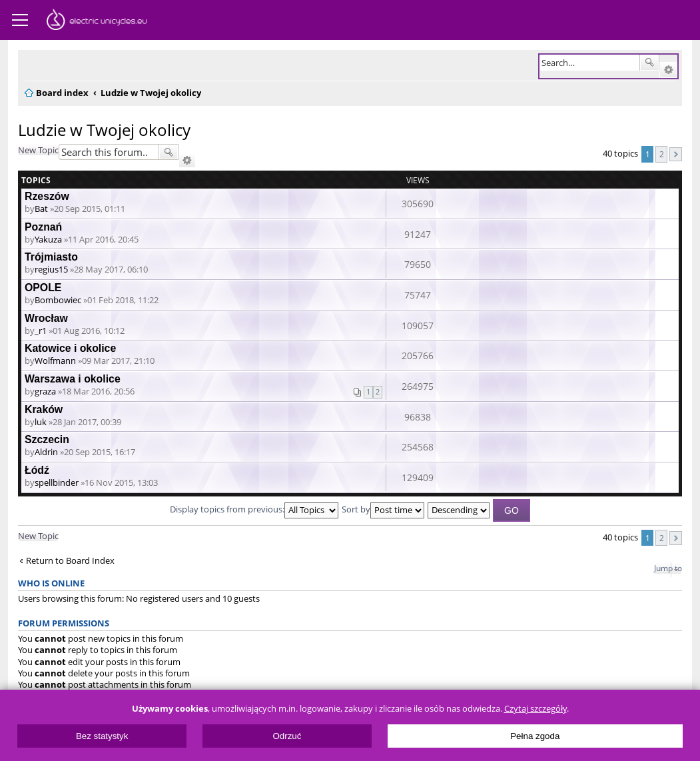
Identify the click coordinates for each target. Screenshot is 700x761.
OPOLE (43, 288)
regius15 (51, 269)
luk (41, 422)
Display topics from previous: (254, 509)
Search (649, 63)
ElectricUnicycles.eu (97, 21)
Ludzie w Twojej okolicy (104, 130)
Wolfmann (55, 361)
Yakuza (48, 239)
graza (45, 391)
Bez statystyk (102, 736)
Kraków (44, 409)
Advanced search (668, 70)
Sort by (383, 509)
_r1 (41, 331)
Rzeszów (47, 196)
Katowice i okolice (70, 348)
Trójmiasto (51, 257)
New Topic (38, 150)
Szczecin (47, 439)
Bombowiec (58, 300)
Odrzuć (287, 736)
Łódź (37, 470)
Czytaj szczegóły (535, 709)
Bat (41, 209)
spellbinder (57, 482)
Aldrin (46, 452)
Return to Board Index (70, 561)
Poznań (43, 227)
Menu (20, 20)
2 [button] (662, 154)
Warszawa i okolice (73, 379)
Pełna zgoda (535, 736)
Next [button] (676, 154)
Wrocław (46, 318)
